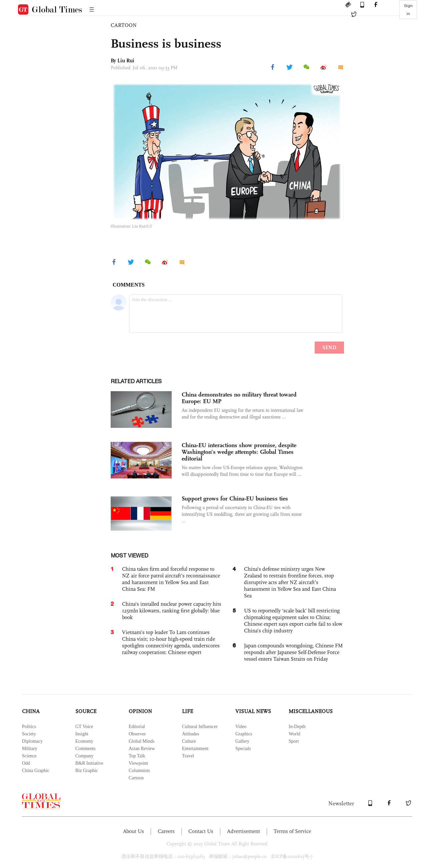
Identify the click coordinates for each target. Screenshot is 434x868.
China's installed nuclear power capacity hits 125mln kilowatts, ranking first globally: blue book (172, 611)
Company (84, 756)
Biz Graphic (87, 771)
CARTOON (124, 25)
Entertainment (195, 749)
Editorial (137, 727)
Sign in (408, 10)
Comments (85, 749)
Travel (188, 756)
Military (30, 749)
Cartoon (136, 778)
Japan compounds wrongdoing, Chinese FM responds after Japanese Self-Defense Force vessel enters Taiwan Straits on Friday (293, 652)
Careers (166, 831)
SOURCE (86, 711)
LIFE (187, 711)
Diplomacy (32, 741)
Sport (294, 741)
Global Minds (141, 741)
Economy (84, 741)
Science (29, 756)
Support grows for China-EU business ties (235, 498)
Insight (82, 734)
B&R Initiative (89, 763)
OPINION (140, 711)
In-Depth (297, 727)
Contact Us (201, 831)
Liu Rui (126, 60)
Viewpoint (138, 763)
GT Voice (84, 727)
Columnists (139, 771)
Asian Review (142, 749)
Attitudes (190, 734)
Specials (243, 749)
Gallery (242, 741)
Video (241, 727)
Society (29, 734)
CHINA (31, 711)
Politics (29, 727)
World (294, 734)
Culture (189, 741)
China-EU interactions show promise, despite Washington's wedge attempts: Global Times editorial (239, 452)
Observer (137, 734)
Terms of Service (292, 831)
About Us (133, 831)
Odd (26, 763)
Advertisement (243, 831)
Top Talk (137, 756)
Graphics (244, 734)
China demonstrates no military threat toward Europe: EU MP (239, 398)
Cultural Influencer (200, 727)
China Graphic (36, 771)
